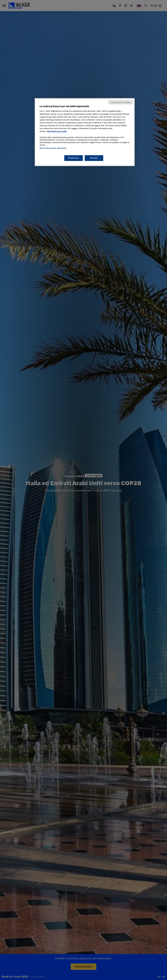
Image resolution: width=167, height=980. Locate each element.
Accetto (94, 158)
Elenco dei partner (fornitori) (53, 148)
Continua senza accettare (120, 102)
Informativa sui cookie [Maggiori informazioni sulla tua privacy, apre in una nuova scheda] (57, 131)
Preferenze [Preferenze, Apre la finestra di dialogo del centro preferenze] (74, 158)
